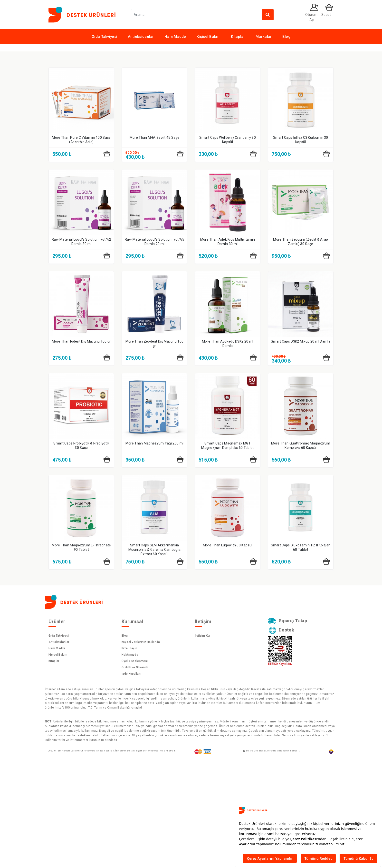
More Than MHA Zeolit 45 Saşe (154, 242)
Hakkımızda (130, 759)
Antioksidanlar (141, 37)
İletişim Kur (203, 740)
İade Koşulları (131, 778)
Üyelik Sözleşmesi (135, 765)
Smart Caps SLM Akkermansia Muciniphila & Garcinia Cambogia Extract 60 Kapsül (154, 654)
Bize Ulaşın (129, 753)
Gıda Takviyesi (104, 37)
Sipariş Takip (288, 725)
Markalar (264, 37)
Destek (282, 735)
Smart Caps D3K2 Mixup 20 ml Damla (301, 446)
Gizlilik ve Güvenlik (135, 772)
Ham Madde (175, 37)
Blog (286, 37)
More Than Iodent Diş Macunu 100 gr (81, 446)
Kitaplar (238, 37)
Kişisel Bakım (209, 37)
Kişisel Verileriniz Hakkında (141, 746)
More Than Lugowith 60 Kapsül (228, 650)
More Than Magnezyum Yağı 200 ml (154, 548)
